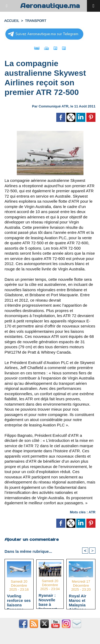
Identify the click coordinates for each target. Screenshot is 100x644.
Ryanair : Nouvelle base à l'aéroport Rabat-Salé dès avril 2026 (49, 600)
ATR (92, 512)
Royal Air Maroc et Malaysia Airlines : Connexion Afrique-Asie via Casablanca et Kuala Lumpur (81, 600)
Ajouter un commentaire (32, 539)
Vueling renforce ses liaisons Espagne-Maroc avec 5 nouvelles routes (19, 600)
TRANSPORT (36, 21)
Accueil (12, 21)
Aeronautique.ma (50, 6)
